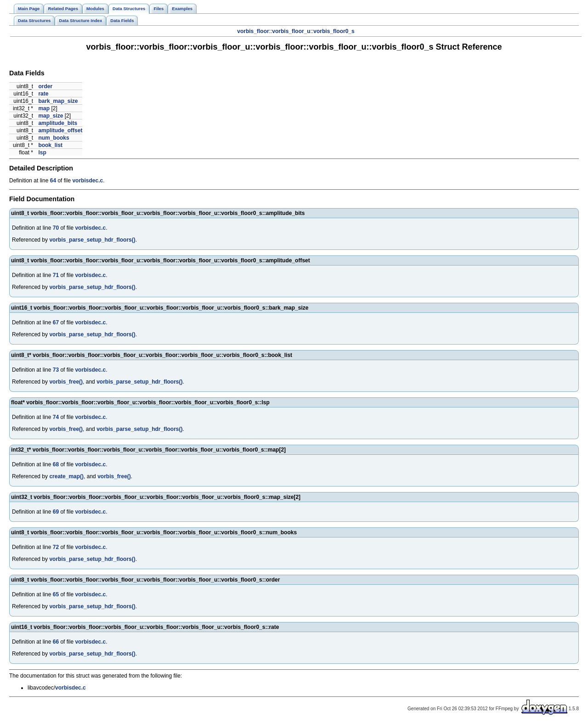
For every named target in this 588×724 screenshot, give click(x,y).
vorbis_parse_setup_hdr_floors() (92, 240)
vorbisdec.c (88, 181)
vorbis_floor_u (291, 31)
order (45, 86)
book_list (50, 145)
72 (56, 547)
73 (56, 370)
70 (56, 228)
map (44, 108)
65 (56, 594)
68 (56, 464)
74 (56, 417)
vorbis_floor (253, 31)
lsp (42, 153)
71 (56, 275)
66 (56, 642)
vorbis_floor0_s (334, 31)
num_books (54, 138)
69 (56, 512)
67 (56, 322)
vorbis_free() (66, 382)
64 (53, 181)
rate (43, 94)
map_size (51, 116)
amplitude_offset (60, 130)
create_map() (66, 476)
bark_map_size (58, 101)
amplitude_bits (58, 123)
